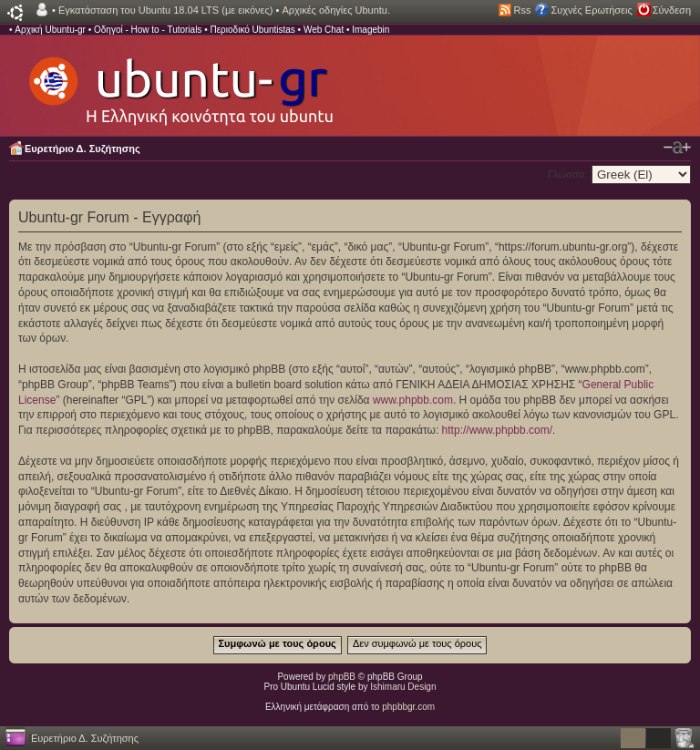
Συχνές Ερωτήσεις (591, 10)
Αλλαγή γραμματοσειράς (677, 148)
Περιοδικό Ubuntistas (252, 30)
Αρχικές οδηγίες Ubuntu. (336, 10)
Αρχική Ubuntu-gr (50, 30)
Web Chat (324, 30)
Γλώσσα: (567, 174)
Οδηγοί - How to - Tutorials (148, 30)
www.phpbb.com (413, 400)
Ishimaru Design (403, 687)
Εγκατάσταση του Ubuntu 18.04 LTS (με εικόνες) (165, 10)
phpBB (342, 677)
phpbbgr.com (408, 707)
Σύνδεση (672, 10)
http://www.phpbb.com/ (497, 430)
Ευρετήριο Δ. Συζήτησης (82, 149)
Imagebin (371, 30)
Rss (523, 10)
